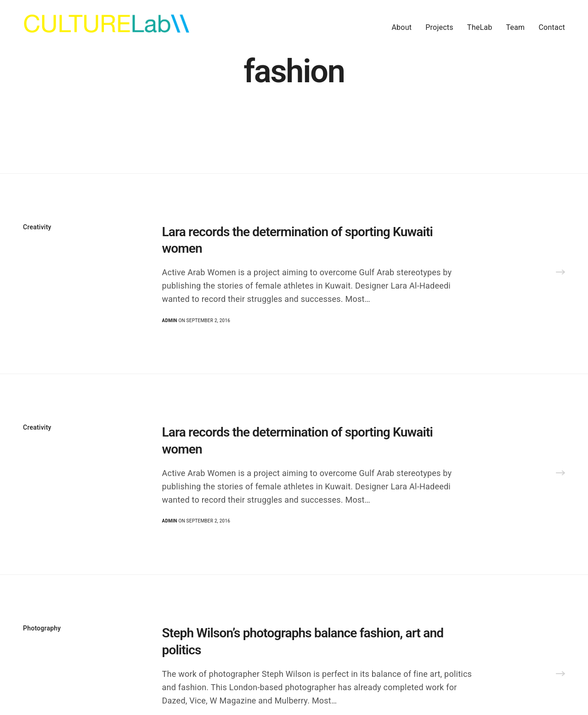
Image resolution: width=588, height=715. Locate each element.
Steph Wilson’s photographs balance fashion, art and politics (303, 641)
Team (515, 27)
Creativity (37, 227)
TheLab (480, 27)
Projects (439, 27)
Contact (552, 27)
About (401, 27)
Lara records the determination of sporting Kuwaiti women (297, 240)
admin (170, 321)
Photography (42, 628)
